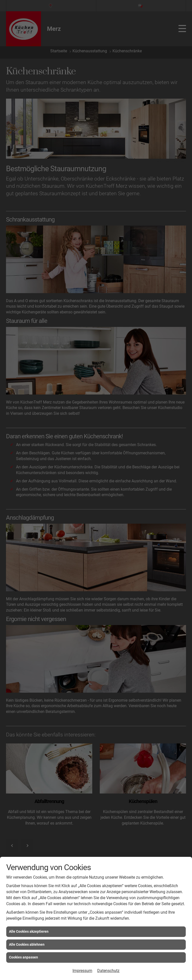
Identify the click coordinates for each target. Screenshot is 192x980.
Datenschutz (108, 971)
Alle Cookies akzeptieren (29, 931)
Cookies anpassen (23, 957)
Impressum (82, 971)
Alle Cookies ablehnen (27, 944)
